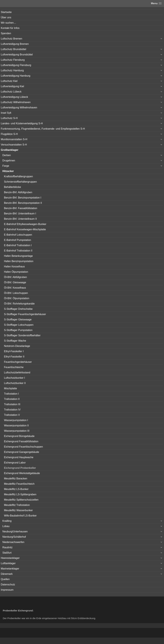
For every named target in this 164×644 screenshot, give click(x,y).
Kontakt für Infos (10, 28)
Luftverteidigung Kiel (12, 86)
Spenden (6, 33)
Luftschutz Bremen (11, 39)
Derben (7, 155)
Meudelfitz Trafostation (17, 505)
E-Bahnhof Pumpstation (18, 240)
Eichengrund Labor (15, 463)
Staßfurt (7, 553)
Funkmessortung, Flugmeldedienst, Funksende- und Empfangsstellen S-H (43, 129)
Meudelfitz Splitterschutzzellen (21, 500)
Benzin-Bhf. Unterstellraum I (20, 214)
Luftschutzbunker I (14, 378)
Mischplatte (10, 388)
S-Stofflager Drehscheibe (18, 309)
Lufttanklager (8, 563)
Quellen (5, 579)
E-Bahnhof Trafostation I (18, 245)
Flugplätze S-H (9, 134)
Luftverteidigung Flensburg (16, 65)
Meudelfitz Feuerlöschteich (19, 484)
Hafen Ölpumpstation (16, 272)
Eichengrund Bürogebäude (19, 436)
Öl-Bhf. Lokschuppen (16, 293)
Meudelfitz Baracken (16, 479)
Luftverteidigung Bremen (15, 44)
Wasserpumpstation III (17, 431)
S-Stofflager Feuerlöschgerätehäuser (25, 314)
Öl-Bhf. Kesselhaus (15, 288)
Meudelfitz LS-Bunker (16, 489)
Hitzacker (8, 171)
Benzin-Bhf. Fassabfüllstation (21, 208)
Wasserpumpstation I (16, 420)
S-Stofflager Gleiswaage (18, 320)
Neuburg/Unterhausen (15, 532)
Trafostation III (12, 404)
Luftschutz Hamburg (12, 70)
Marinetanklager (10, 569)
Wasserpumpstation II (16, 426)
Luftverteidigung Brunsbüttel (17, 55)
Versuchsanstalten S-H (14, 145)
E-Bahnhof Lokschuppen (18, 235)
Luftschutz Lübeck (11, 92)
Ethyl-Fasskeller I (14, 351)
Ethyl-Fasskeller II (14, 357)
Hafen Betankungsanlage (18, 256)
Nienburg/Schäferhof (14, 537)
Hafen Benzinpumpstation (19, 261)
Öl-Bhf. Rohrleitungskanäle (19, 304)
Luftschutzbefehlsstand (17, 373)
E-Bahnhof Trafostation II (18, 251)
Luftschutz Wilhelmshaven (16, 102)
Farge (6, 166)
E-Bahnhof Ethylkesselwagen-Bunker (25, 224)
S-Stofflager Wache (15, 341)
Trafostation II (12, 399)
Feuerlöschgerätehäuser (18, 362)
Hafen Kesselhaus (14, 267)
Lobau (6, 526)
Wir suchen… (8, 23)
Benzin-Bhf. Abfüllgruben (18, 192)
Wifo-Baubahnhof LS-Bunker (20, 516)
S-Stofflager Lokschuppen (19, 325)
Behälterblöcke (12, 187)
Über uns (6, 17)
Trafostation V (12, 415)
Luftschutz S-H (9, 118)
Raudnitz (7, 547)
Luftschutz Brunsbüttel (13, 49)
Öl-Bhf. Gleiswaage (15, 282)
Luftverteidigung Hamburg (16, 76)
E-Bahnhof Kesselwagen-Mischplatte (25, 229)
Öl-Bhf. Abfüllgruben (15, 277)
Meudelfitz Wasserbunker (18, 510)
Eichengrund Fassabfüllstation (21, 441)
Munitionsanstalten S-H (14, 139)
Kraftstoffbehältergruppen (18, 176)
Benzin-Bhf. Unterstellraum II (20, 219)
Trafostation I (11, 394)
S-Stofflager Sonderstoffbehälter (22, 335)
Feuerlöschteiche (14, 367)
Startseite (6, 12)
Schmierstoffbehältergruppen (20, 182)
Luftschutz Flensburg (13, 60)
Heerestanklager (10, 558)
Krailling (7, 521)
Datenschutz (8, 584)
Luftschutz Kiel (9, 81)
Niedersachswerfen (13, 542)
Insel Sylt (6, 113)
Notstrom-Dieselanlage (17, 346)
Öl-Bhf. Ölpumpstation (17, 298)
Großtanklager (10, 150)
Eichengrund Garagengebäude (22, 452)
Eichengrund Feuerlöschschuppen (23, 447)
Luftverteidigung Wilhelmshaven (19, 108)
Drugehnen (9, 161)
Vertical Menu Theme (88, 641)
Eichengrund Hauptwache (19, 457)
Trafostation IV (12, 410)
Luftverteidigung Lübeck (14, 97)
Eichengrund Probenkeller (20, 468)
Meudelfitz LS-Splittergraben (20, 494)
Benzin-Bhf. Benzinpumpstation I (23, 198)
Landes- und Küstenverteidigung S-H (22, 123)
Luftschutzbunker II (15, 383)
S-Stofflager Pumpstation (18, 330)
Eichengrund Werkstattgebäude (22, 473)
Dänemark (7, 574)
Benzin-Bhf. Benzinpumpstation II (23, 203)
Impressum (7, 590)
